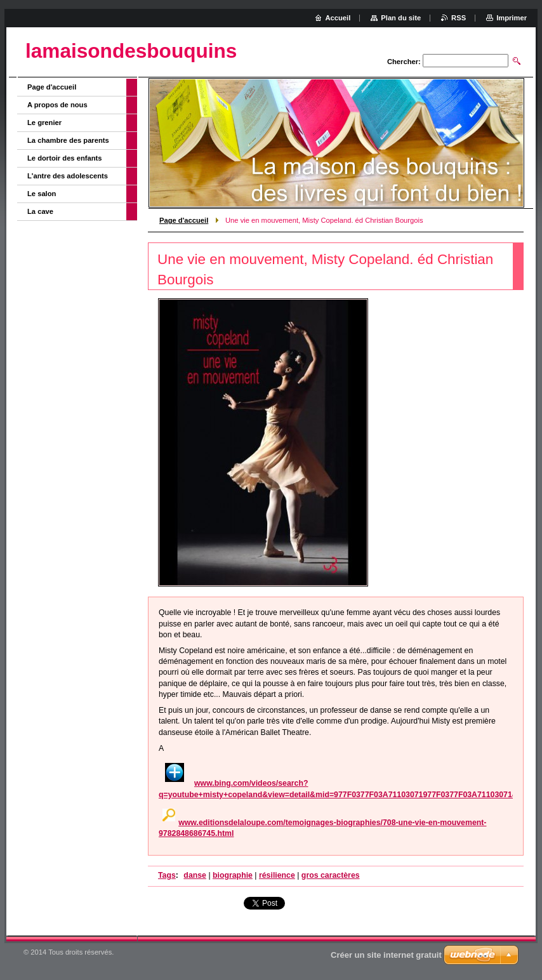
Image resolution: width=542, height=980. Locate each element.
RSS (459, 18)
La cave (40, 211)
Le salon (42, 194)
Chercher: (404, 62)
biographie (233, 875)
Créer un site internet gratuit (386, 955)
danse (195, 875)
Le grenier (44, 122)
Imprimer (512, 18)
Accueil (338, 18)
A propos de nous (57, 105)
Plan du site (401, 18)
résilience (277, 875)
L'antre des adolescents (68, 176)
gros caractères (331, 875)
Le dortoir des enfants (65, 158)
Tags (167, 875)
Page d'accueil (184, 220)
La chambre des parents (68, 140)
